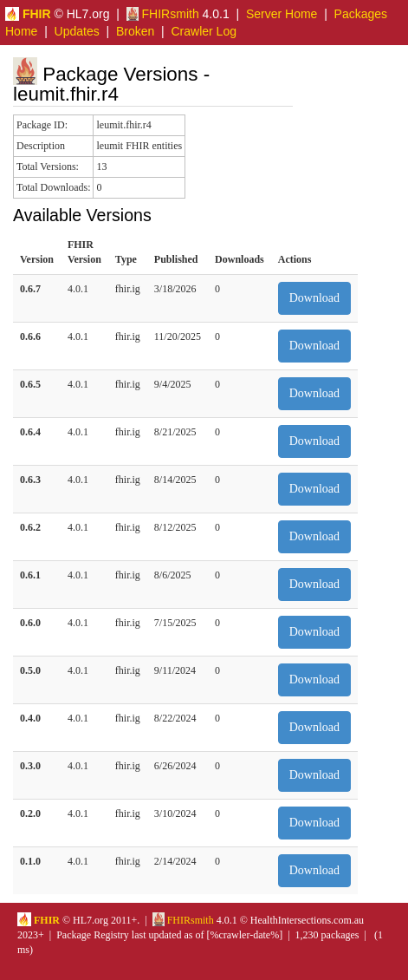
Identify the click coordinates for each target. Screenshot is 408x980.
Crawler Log (203, 31)
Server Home (282, 14)
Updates (77, 31)
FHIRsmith (163, 14)
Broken (135, 31)
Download (314, 298)
